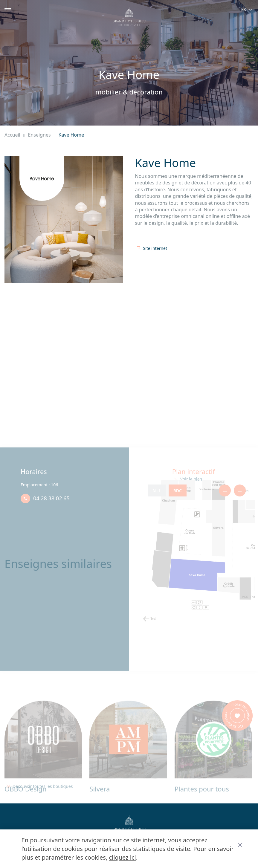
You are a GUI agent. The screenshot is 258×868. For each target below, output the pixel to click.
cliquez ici (67, 857)
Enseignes (44, 135)
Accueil (16, 135)
